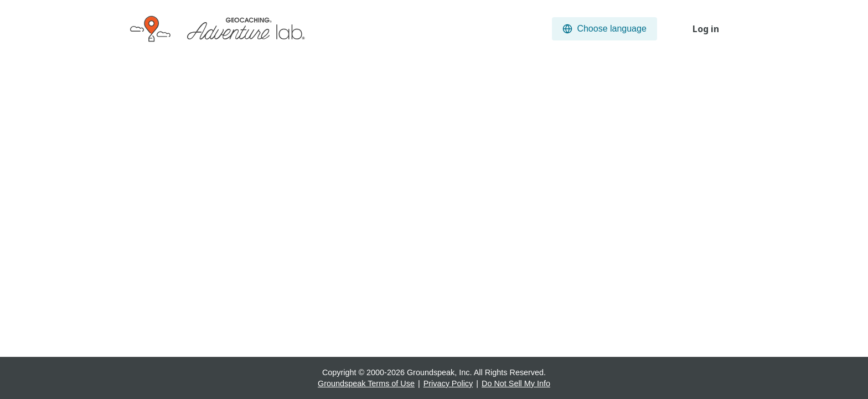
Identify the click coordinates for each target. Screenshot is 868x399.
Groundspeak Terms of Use (366, 383)
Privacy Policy (448, 383)
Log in (706, 29)
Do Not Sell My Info (516, 383)
